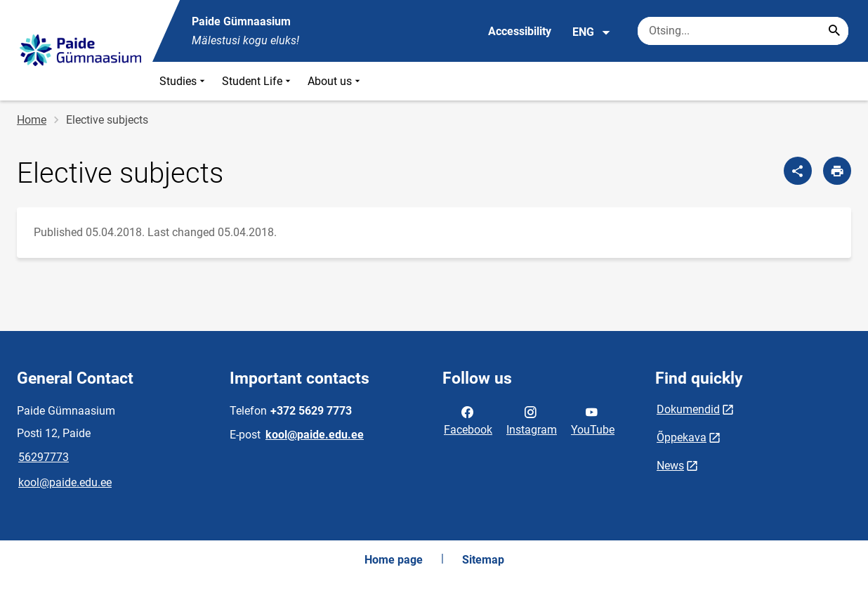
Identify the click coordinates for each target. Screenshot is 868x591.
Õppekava (682, 437)
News (670, 466)
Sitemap (483, 560)
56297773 (44, 457)
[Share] (798, 171)
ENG (592, 32)
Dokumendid (688, 409)
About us (335, 81)
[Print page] (837, 171)
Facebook (468, 420)
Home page (394, 560)
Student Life (258, 81)
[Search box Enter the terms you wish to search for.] (743, 31)
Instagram (532, 420)
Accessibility (520, 31)
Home (32, 120)
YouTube (593, 420)
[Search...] (834, 31)
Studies (184, 81)
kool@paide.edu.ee (65, 482)
